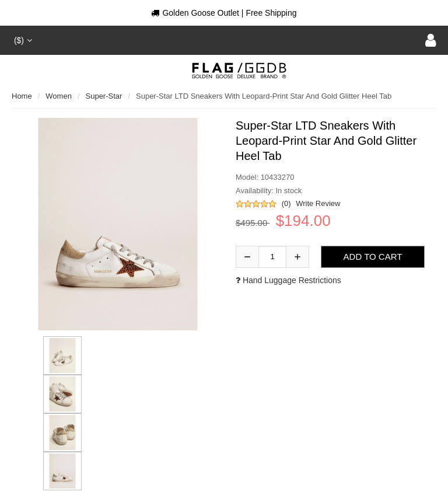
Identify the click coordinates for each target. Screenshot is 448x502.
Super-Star (104, 96)
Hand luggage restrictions (288, 280)
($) (22, 40)
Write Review (318, 203)
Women (59, 96)
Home (22, 96)
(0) (286, 203)
